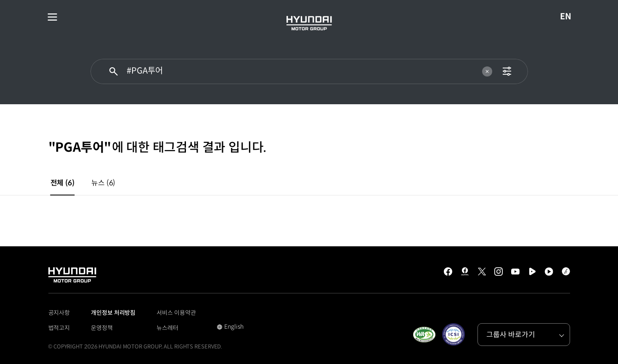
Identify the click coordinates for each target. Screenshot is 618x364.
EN (569, 17)
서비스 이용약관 (176, 313)
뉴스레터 (167, 328)
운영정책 (102, 328)
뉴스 (103, 183)
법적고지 (59, 328)
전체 (62, 183)
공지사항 (59, 313)
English (230, 327)
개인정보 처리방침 (113, 313)
